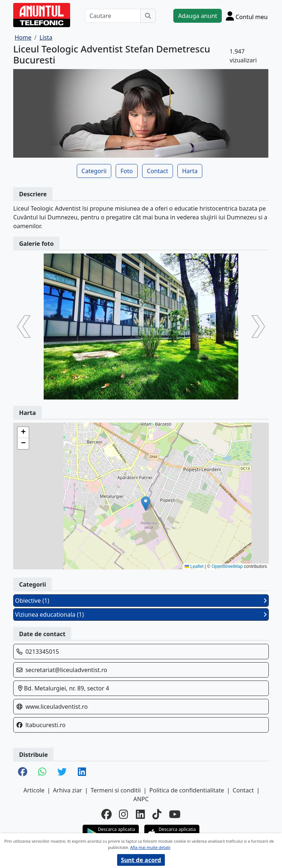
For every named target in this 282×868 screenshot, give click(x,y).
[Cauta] (148, 16)
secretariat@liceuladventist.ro (66, 670)
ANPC (141, 799)
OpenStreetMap (227, 566)
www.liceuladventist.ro (57, 707)
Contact (158, 171)
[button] (146, 504)
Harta (190, 171)
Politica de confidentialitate (187, 790)
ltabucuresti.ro (45, 725)
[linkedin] (140, 814)
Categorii (94, 171)
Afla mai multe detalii (150, 847)
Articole (34, 790)
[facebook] (106, 814)
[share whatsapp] (42, 772)
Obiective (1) (141, 601)
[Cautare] (113, 16)
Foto (126, 171)
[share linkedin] (82, 772)
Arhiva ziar (67, 790)
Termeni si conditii (116, 790)
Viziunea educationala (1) (141, 614)
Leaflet (194, 566)
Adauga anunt (198, 16)
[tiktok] (157, 814)
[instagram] (124, 814)
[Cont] (247, 16)
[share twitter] (62, 772)
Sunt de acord (141, 860)
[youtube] (175, 814)
